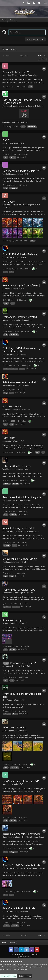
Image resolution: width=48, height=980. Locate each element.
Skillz (5, 205)
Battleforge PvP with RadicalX (19, 908)
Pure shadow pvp (12, 620)
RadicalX (6, 257)
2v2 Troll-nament (12, 407)
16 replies (23, 154)
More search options (35, 39)
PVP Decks (9, 202)
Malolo (5, 562)
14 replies (22, 923)
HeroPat (6, 386)
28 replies (26, 892)
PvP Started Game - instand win (20, 382)
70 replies (26, 366)
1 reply (24, 241)
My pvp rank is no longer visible (20, 559)
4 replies (25, 331)
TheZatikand (7, 500)
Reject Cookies (25, 976)
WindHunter (7, 469)
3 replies (24, 185)
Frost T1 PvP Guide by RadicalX (20, 254)
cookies (14, 964)
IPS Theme (14, 954)
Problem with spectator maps (19, 590)
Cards (28, 469)
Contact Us (34, 954)
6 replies (21, 390)
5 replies (21, 452)
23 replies (22, 542)
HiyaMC (6, 837)
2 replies (21, 86)
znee (4, 784)
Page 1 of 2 (24, 56)
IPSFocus (23, 954)
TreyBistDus (7, 174)
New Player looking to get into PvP (21, 171)
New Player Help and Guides (33, 837)
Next (40, 56)
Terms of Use (22, 969)
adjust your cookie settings (21, 967)
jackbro (5, 320)
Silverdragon (7, 593)
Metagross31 (8, 106)
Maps (28, 500)
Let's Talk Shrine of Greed (16, 466)
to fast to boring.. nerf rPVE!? (18, 528)
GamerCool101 (8, 75)
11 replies (23, 677)
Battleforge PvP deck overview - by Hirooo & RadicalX (22, 350)
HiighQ (5, 700)
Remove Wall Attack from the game (22, 497)
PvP (23, 143)
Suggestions (33, 75)
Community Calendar (36, 106)
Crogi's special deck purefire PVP (21, 781)
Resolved (26, 386)
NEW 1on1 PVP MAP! (14, 728)
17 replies (25, 269)
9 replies (23, 817)
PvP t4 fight (9, 438)
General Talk (25, 410)
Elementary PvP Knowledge (25, 834)
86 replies (22, 300)
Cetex (5, 666)
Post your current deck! (23, 663)
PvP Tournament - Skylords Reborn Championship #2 (22, 101)
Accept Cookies (9, 976)
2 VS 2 (6, 140)
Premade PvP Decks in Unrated (20, 317)
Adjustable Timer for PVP (16, 72)
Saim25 (5, 731)
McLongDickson (9, 531)
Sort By (42, 59)
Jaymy (5, 143)
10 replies (25, 647)
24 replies (23, 764)
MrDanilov (6, 624)
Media (25, 912)
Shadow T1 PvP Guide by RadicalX (21, 865)
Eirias (5, 289)
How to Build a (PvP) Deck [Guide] (21, 286)
